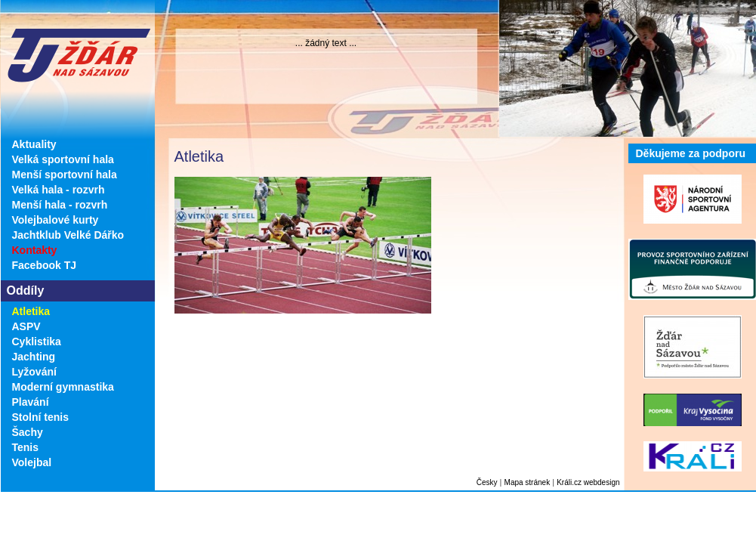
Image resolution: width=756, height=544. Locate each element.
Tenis (26, 447)
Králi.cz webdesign (588, 482)
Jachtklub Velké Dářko (68, 235)
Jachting (34, 357)
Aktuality (34, 144)
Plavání (31, 402)
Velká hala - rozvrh (59, 190)
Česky (487, 482)
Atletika (31, 311)
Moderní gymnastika (63, 387)
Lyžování (34, 372)
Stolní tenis (40, 417)
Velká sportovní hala (63, 159)
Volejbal (32, 462)
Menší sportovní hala (65, 175)
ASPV (26, 326)
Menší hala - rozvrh (60, 205)
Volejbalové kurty (56, 220)
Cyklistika (37, 342)
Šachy (28, 432)
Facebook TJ (45, 265)
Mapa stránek (528, 482)
